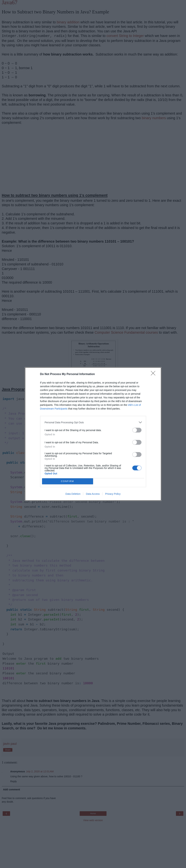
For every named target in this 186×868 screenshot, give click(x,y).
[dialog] (93, 434)
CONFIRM (68, 481)
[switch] (137, 430)
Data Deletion (73, 494)
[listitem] (93, 422)
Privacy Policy (113, 494)
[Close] (154, 374)
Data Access (93, 494)
